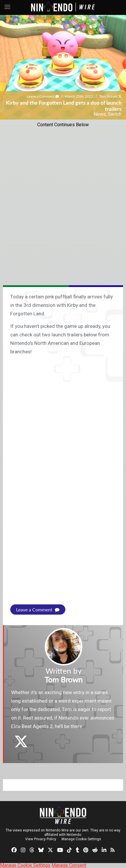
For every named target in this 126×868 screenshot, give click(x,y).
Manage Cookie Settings (81, 839)
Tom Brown (108, 96)
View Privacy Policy (41, 839)
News (100, 114)
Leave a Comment (43, 96)
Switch (115, 114)
